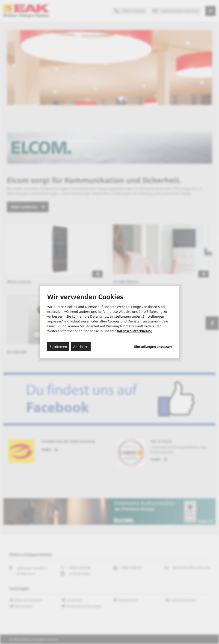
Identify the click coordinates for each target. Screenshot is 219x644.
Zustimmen (58, 346)
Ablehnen (81, 346)
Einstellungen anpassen (153, 346)
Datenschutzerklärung (135, 331)
